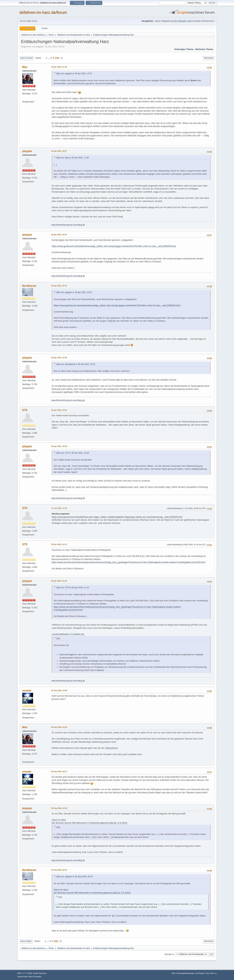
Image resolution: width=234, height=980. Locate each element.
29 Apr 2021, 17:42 (59, 67)
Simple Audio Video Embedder (29, 977)
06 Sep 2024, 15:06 (59, 690)
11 (62, 58)
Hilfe (173, 973)
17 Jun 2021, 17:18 (59, 508)
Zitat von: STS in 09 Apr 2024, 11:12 (73, 588)
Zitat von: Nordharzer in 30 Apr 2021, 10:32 (76, 364)
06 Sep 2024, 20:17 (59, 771)
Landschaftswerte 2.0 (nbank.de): (68, 634)
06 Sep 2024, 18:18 (59, 727)
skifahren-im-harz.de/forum (43, 12)
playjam (27, 151)
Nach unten (27, 58)
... (49, 58)
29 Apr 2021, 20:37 (59, 235)
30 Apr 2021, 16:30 (59, 446)
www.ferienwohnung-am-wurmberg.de (68, 225)
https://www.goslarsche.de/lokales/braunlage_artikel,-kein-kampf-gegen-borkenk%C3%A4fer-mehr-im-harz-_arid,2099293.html (114, 246)
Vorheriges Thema (184, 49)
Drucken (208, 58)
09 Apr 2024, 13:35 (59, 581)
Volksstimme (112, 748)
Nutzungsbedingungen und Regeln (190, 973)
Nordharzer (29, 286)
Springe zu (169, 954)
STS (25, 410)
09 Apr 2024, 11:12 (59, 544)
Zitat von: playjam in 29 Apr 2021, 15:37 (74, 74)
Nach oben (26, 941)
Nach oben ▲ (211, 973)
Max (25, 67)
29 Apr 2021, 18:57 (59, 151)
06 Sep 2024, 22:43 (59, 808)
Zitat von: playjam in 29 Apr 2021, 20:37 (74, 292)
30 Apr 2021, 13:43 (59, 410)
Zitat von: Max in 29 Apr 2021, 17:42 (73, 158)
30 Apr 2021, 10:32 (59, 286)
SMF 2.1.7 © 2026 (25, 973)
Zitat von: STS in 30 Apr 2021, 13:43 (73, 453)
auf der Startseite (179, 21)
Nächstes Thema (204, 49)
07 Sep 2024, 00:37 (59, 870)
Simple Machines (40, 973)
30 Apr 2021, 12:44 (59, 358)
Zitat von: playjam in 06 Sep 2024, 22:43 (74, 877)
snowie (27, 691)
